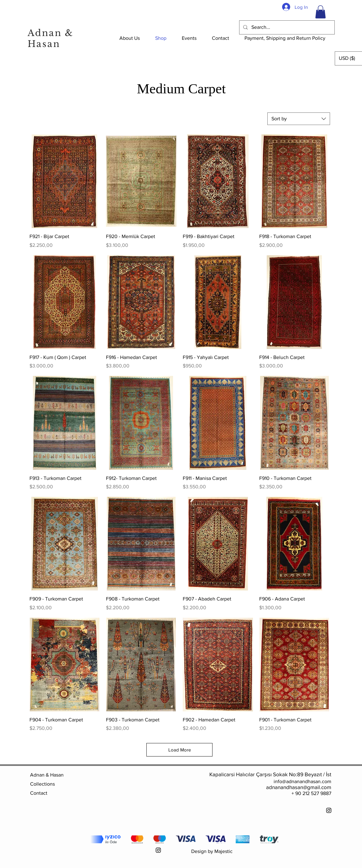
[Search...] (286, 27)
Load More (180, 750)
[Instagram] (329, 810)
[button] (320, 12)
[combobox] (299, 119)
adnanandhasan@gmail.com (299, 787)
